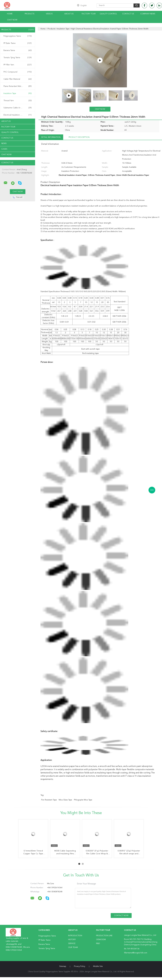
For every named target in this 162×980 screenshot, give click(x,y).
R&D (98, 943)
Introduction (75, 936)
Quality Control (108, 14)
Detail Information (51, 137)
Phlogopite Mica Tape (83, 800)
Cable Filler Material (18, 79)
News (4, 143)
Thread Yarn (18, 101)
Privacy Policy (80, 966)
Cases (4, 149)
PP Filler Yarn (18, 65)
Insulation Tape (18, 93)
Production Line (104, 936)
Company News (148, 14)
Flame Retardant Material (18, 86)
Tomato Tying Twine (18, 58)
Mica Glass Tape (65, 800)
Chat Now (12, 20)
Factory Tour (89, 14)
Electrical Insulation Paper (18, 115)
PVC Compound (18, 72)
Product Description (79, 137)
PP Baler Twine (18, 43)
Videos (49, 14)
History (72, 940)
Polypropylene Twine (18, 36)
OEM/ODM (101, 940)
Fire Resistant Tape (49, 800)
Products (30, 14)
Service (72, 943)
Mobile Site (98, 966)
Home (10, 14)
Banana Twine (18, 50)
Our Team (73, 947)
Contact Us (128, 14)
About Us (69, 14)
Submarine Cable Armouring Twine (18, 108)
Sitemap (63, 966)
